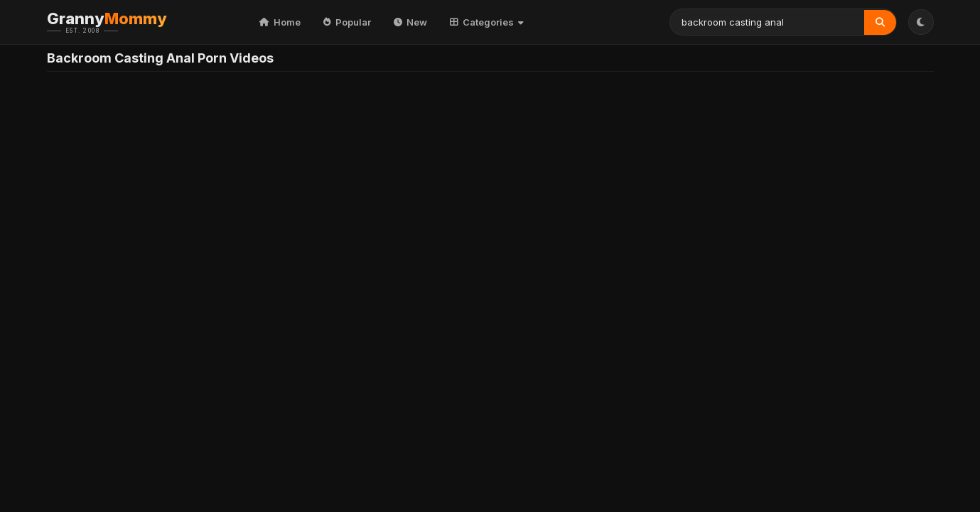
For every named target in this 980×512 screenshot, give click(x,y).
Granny (129, 22)
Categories (487, 22)
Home (280, 22)
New (410, 22)
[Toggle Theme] (921, 22)
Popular (347, 22)
